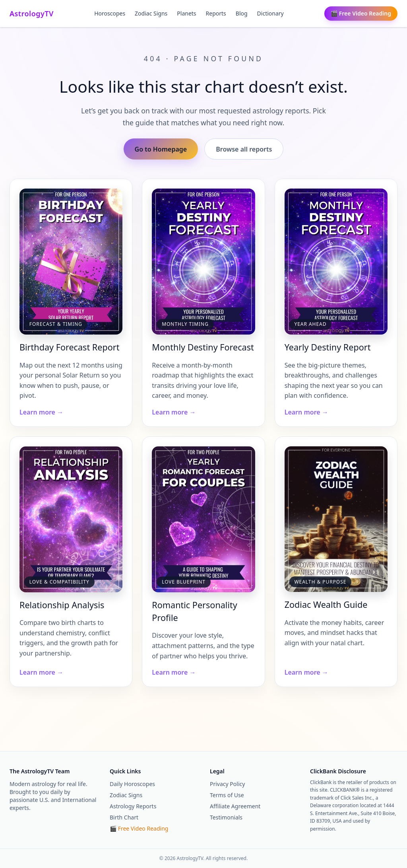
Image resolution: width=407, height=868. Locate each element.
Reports (216, 13)
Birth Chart (124, 817)
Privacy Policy (227, 784)
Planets (186, 13)
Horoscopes (110, 13)
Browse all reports (244, 149)
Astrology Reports (133, 806)
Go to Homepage (161, 149)
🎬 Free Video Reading (361, 13)
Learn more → (41, 412)
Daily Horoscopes (132, 784)
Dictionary (270, 13)
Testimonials (226, 817)
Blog (242, 13)
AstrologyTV (32, 14)
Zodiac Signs (151, 13)
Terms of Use (227, 795)
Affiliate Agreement (235, 806)
